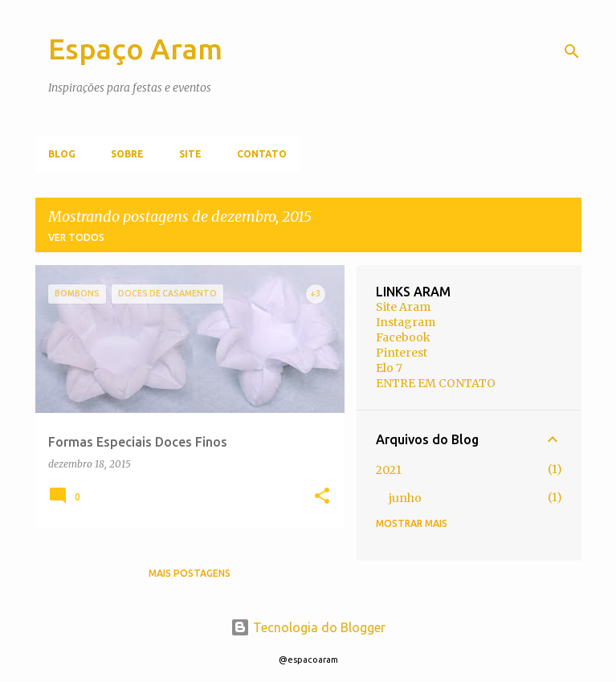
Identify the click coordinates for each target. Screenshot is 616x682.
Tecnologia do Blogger (308, 627)
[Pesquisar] (572, 51)
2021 (389, 470)
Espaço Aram (135, 49)
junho (405, 498)
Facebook (403, 337)
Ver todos (76, 237)
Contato (262, 154)
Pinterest (402, 353)
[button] (322, 497)
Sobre (127, 154)
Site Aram (403, 307)
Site (190, 154)
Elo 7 (389, 368)
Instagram (406, 322)
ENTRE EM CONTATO (436, 383)
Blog (62, 154)
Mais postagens (190, 573)
